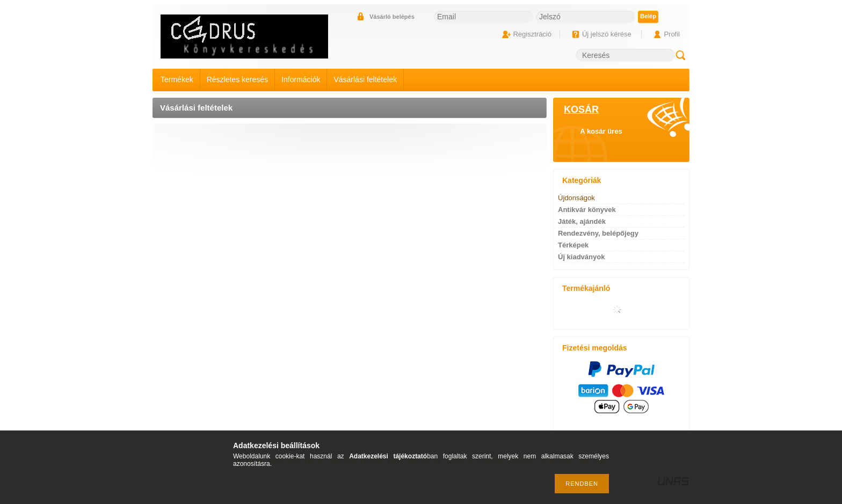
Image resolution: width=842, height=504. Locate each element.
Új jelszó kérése (607, 34)
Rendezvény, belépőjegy (598, 233)
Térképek (573, 245)
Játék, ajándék (582, 221)
